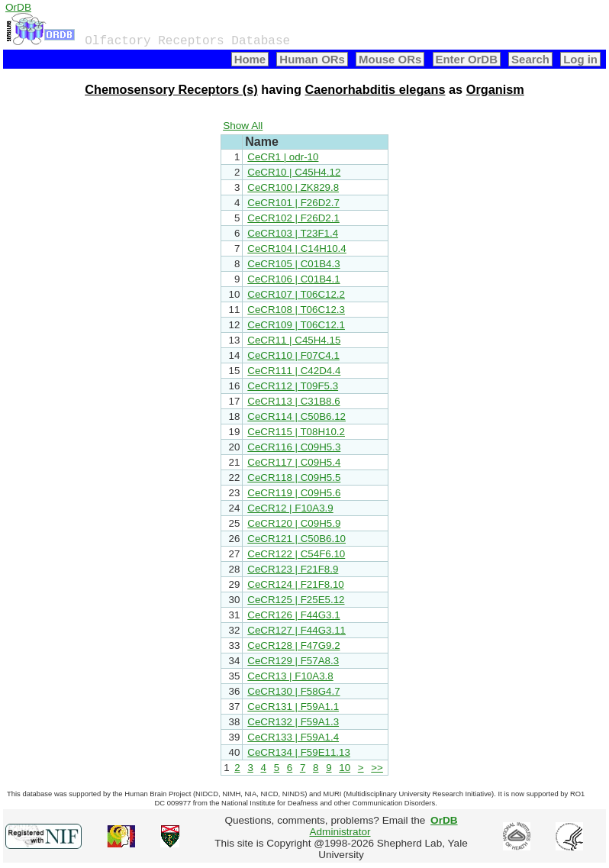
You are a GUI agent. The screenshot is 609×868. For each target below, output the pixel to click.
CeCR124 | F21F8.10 (295, 584)
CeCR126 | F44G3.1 (293, 615)
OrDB (18, 7)
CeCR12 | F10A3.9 (290, 508)
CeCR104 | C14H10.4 (296, 248)
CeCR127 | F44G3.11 (296, 630)
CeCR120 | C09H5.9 (294, 523)
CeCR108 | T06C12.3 (296, 310)
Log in (580, 59)
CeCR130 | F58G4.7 (293, 691)
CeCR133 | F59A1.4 (293, 737)
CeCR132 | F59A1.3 (293, 722)
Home (250, 59)
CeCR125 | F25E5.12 (296, 600)
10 (345, 768)
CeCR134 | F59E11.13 (299, 752)
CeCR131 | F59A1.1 (293, 707)
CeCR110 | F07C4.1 (293, 355)
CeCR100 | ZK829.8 (293, 187)
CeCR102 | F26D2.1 (293, 218)
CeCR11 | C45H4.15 (294, 340)
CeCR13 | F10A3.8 (290, 676)
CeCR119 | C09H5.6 (294, 493)
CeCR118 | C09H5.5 (294, 478)
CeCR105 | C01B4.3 (293, 264)
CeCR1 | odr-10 (283, 157)
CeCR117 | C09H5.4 (294, 462)
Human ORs (312, 59)
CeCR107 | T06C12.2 (296, 294)
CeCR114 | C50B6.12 (296, 416)
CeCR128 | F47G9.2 (293, 645)
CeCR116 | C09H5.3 (294, 447)
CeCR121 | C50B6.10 (296, 539)
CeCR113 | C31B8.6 (293, 401)
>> (377, 768)
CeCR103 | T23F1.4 (293, 233)
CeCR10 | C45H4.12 (294, 172)
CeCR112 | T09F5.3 (293, 386)
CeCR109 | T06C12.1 (296, 325)
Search (530, 59)
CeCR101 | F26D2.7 (293, 203)
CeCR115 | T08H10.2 (296, 432)
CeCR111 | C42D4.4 (294, 371)
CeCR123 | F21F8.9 (293, 569)
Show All (243, 126)
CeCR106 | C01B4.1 (293, 279)
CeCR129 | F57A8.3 (293, 661)
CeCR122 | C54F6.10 (296, 554)
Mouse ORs (390, 59)
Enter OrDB (467, 59)
